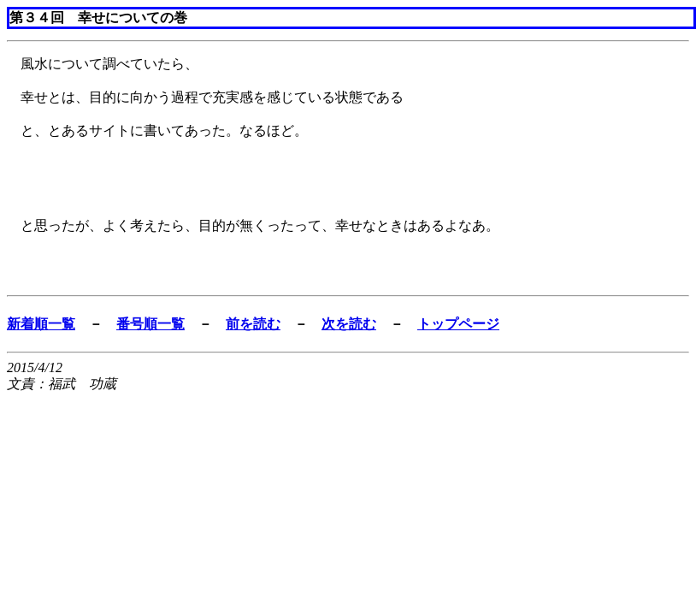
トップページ (458, 324)
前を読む (253, 324)
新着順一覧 (41, 324)
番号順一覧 (150, 324)
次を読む (349, 324)
